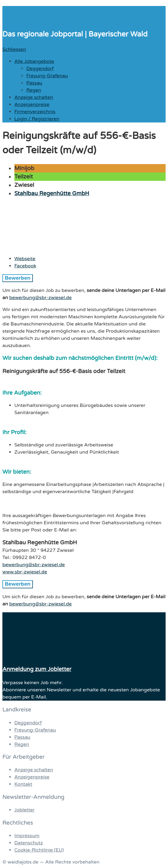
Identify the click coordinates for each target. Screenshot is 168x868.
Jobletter (25, 810)
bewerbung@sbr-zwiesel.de (41, 298)
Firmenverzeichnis (35, 112)
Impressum (27, 836)
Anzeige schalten (34, 97)
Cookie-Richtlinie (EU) (39, 850)
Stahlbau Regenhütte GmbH (52, 193)
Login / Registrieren (37, 119)
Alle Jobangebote (34, 61)
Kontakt (23, 784)
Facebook (25, 266)
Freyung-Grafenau (47, 76)
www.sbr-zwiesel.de (25, 572)
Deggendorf (40, 69)
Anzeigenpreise (32, 104)
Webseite (25, 259)
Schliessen (14, 49)
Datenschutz (29, 843)
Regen (34, 90)
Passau (34, 83)
